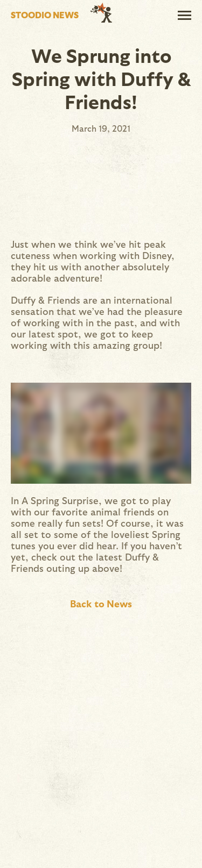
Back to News (101, 603)
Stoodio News (45, 15)
